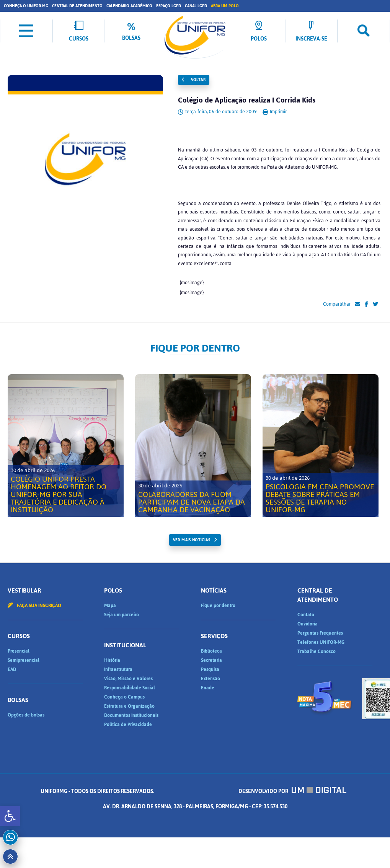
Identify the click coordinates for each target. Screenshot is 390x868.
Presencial (19, 651)
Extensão (211, 679)
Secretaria (211, 660)
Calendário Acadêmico (129, 6)
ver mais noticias (192, 540)
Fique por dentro (218, 606)
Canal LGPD (196, 6)
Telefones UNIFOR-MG (321, 642)
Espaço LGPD (169, 6)
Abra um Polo (225, 6)
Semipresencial (24, 660)
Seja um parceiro (122, 615)
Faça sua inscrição (34, 606)
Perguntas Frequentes (320, 633)
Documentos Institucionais (131, 715)
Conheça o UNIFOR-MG (26, 6)
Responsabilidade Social (130, 688)
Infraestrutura (118, 669)
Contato (306, 615)
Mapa (110, 606)
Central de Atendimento (77, 6)
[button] (10, 816)
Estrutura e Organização (129, 706)
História (112, 660)
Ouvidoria (308, 624)
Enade (208, 688)
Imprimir (275, 112)
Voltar (194, 80)
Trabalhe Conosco (317, 651)
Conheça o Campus (124, 697)
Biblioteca (211, 651)
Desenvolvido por (292, 791)
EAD (12, 669)
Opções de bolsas (26, 715)
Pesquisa (210, 669)
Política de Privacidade (128, 725)
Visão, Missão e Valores (128, 679)
